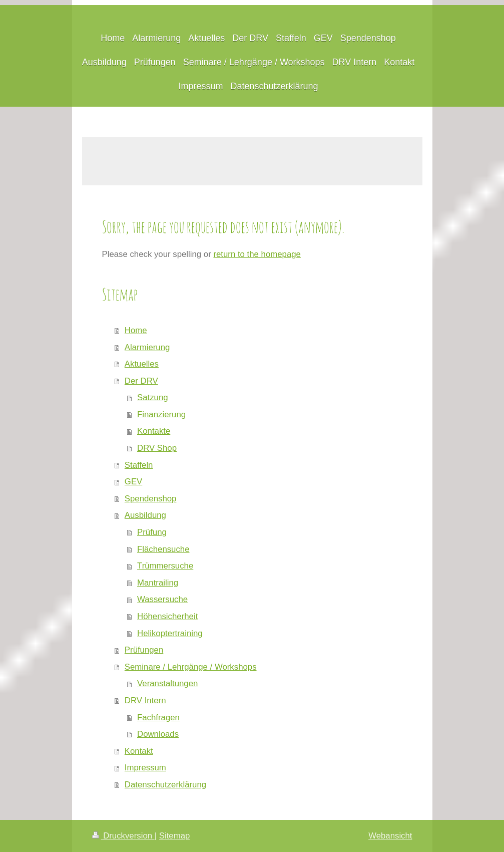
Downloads (158, 734)
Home (136, 330)
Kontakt (139, 751)
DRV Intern (145, 700)
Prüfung (152, 532)
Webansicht (390, 836)
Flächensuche (163, 549)
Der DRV (141, 381)
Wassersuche (162, 599)
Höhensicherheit (167, 616)
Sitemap (175, 836)
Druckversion (123, 836)
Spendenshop (151, 499)
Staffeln (139, 465)
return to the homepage (257, 254)
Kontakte (154, 431)
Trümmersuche (165, 566)
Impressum (145, 768)
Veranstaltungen (167, 683)
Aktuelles (142, 364)
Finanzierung (161, 414)
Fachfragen (158, 718)
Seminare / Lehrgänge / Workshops (191, 667)
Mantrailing (158, 583)
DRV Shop (157, 448)
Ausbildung (145, 515)
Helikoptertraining (170, 633)
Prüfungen (144, 650)
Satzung (153, 397)
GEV (133, 482)
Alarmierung (147, 347)
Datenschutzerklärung (165, 785)
